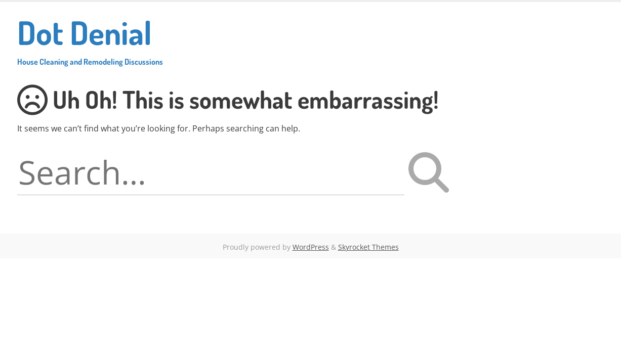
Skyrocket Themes (368, 247)
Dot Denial (90, 39)
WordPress (311, 247)
